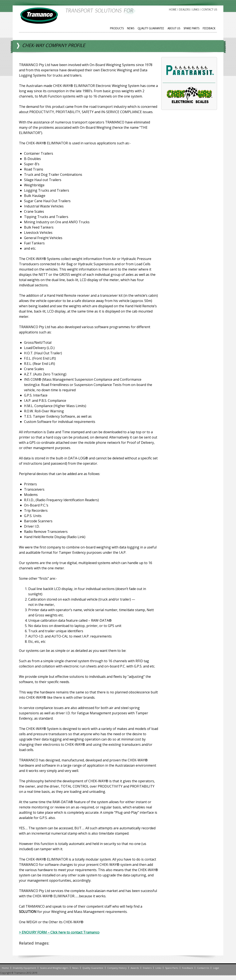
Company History (117, 968)
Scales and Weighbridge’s (54, 968)
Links (196, 9)
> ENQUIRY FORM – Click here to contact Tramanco (59, 932)
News (131, 28)
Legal (216, 968)
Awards (135, 968)
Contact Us (209, 9)
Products (117, 28)
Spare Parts (191, 28)
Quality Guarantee (151, 28)
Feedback (209, 28)
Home (173, 9)
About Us (174, 28)
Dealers (184, 9)
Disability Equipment (24, 968)
